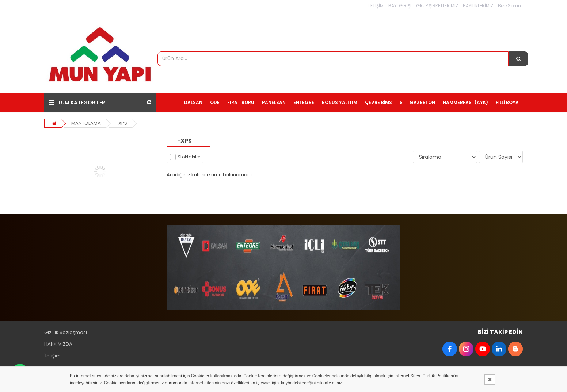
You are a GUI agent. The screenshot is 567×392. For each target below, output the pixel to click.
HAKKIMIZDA (58, 344)
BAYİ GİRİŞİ (400, 6)
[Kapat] (490, 380)
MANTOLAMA (86, 123)
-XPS (121, 123)
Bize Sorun (509, 6)
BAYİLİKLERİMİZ (478, 6)
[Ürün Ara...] (518, 59)
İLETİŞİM (376, 6)
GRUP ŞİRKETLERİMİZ (437, 6)
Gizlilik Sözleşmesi (66, 332)
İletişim (52, 356)
